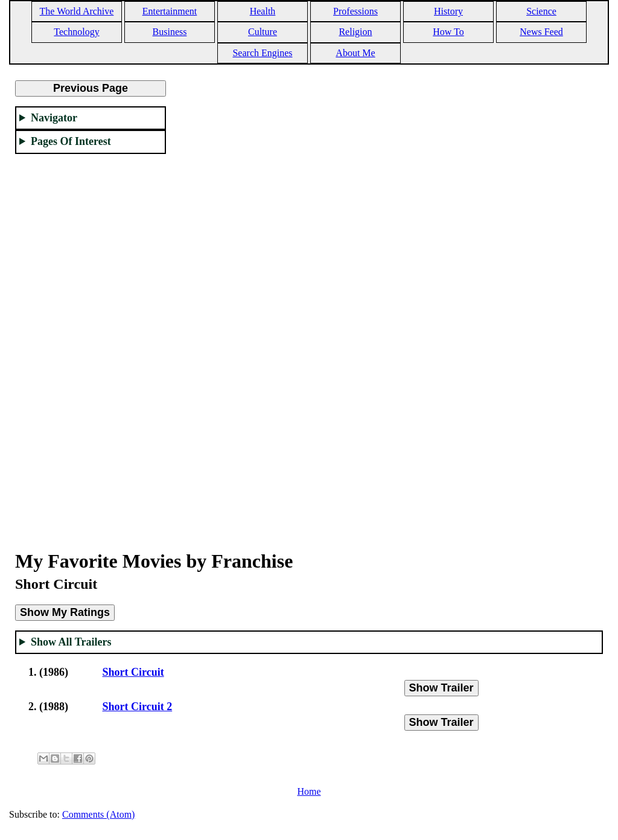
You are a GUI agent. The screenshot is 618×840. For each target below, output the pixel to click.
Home (309, 791)
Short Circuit (133, 672)
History (448, 11)
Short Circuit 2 (138, 707)
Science (541, 11)
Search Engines (262, 53)
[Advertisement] (91, 345)
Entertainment (170, 11)
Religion (355, 32)
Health (263, 11)
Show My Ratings (65, 612)
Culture (263, 32)
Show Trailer (441, 688)
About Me (355, 53)
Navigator (54, 118)
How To (448, 32)
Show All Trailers (71, 642)
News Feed (541, 32)
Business (170, 32)
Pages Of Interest (71, 141)
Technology (76, 32)
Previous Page (91, 88)
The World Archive (77, 11)
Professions (355, 11)
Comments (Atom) (98, 814)
